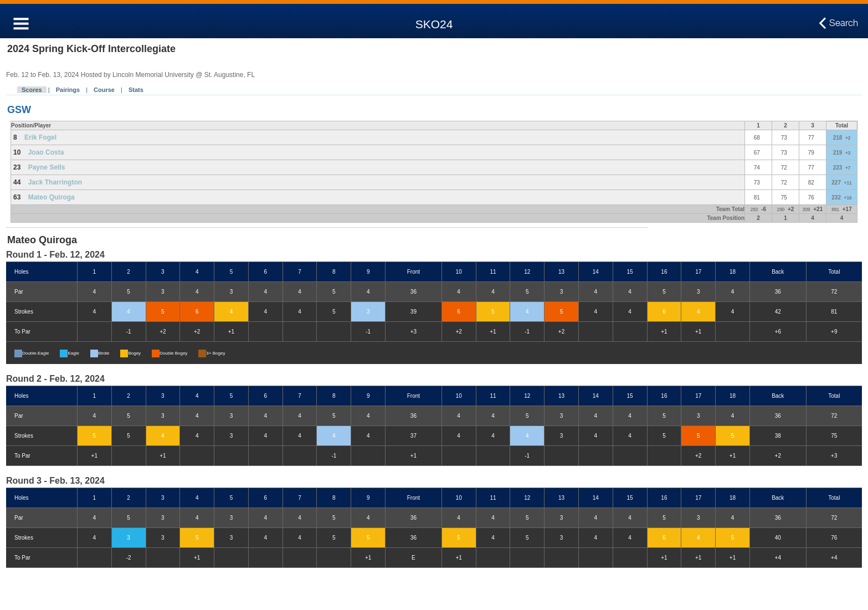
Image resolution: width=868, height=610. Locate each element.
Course (104, 90)
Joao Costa (46, 152)
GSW (19, 110)
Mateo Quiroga (52, 197)
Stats (136, 90)
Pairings (68, 90)
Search (844, 23)
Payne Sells (47, 167)
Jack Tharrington (55, 182)
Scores (32, 90)
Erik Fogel (40, 137)
